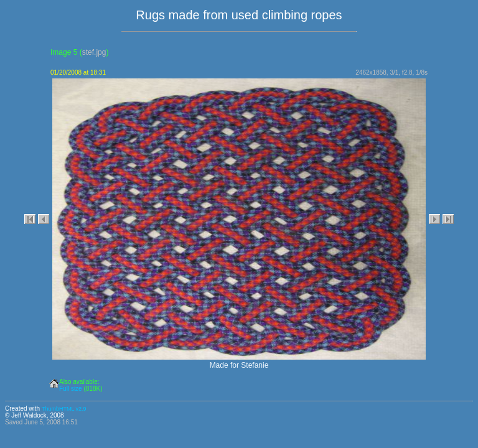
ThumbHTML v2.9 (64, 409)
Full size (71, 389)
